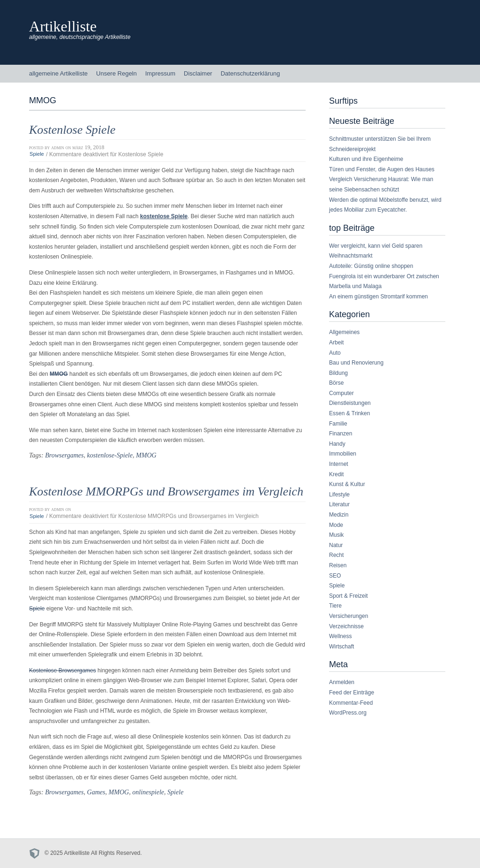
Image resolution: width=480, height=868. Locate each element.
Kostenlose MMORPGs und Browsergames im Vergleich (166, 491)
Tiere (335, 606)
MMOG (146, 455)
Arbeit (336, 343)
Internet (339, 464)
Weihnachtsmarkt (351, 256)
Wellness (340, 636)
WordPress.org (348, 713)
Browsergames (64, 455)
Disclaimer (198, 73)
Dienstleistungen (350, 403)
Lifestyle (339, 495)
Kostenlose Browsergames (63, 670)
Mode (336, 525)
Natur (336, 545)
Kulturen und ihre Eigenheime (366, 159)
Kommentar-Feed (351, 703)
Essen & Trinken (349, 413)
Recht (336, 555)
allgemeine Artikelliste (58, 73)
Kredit (336, 474)
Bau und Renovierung (356, 363)
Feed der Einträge (352, 693)
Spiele (37, 154)
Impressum (160, 73)
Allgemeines (344, 332)
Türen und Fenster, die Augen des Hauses (382, 169)
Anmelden (342, 682)
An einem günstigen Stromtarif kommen (379, 297)
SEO (335, 576)
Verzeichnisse (346, 626)
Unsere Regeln (116, 73)
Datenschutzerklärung (250, 73)
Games (96, 792)
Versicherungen (349, 616)
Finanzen (341, 434)
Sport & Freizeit (349, 596)
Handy (337, 444)
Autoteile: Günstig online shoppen (371, 266)
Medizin (339, 515)
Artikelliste (63, 26)
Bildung (338, 373)
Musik (336, 535)
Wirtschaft (341, 647)
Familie (338, 424)
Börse (336, 383)
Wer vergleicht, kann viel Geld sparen (376, 246)
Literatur (339, 504)
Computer (341, 393)
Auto (335, 353)
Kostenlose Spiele (72, 130)
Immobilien (343, 454)
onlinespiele (148, 792)
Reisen (338, 565)
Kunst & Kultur (347, 484)
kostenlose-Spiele (110, 455)
